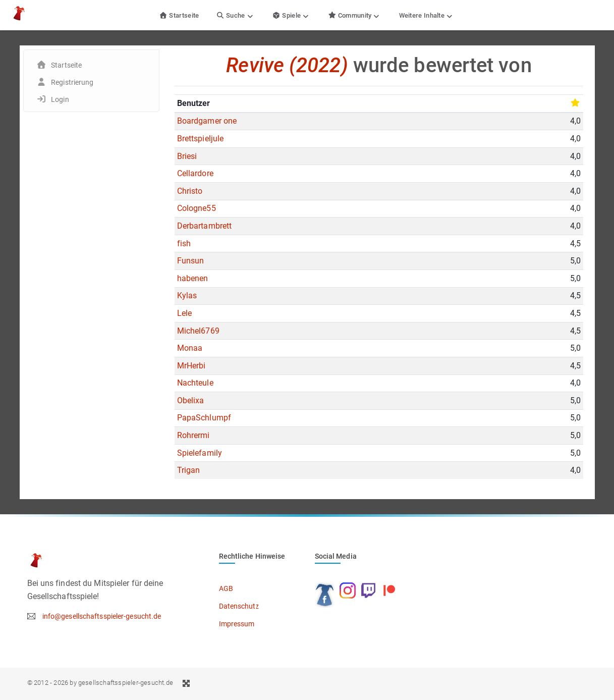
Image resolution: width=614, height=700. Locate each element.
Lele (184, 313)
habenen (193, 278)
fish (184, 244)
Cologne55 (197, 208)
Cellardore (195, 173)
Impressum (237, 624)
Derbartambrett (204, 226)
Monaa (190, 348)
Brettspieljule (200, 139)
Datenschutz (239, 606)
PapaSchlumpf (204, 418)
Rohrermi (193, 435)
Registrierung (72, 82)
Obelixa (191, 400)
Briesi (187, 156)
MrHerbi (191, 366)
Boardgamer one (207, 121)
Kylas (187, 295)
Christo (190, 191)
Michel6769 (198, 331)
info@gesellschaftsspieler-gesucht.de (102, 616)
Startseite (179, 15)
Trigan (189, 470)
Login (60, 99)
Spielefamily (200, 453)
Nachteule (195, 383)
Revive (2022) (287, 65)
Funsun (191, 261)
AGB (226, 588)
